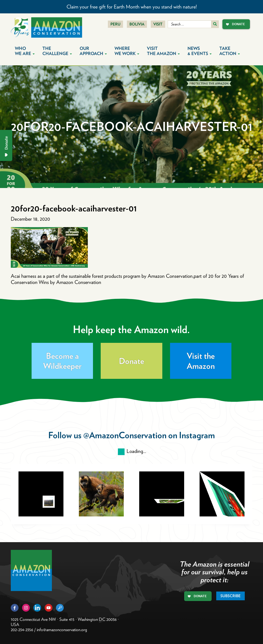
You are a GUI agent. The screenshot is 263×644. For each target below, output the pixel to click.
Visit (158, 24)
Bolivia (137, 24)
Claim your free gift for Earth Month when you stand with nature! (132, 7)
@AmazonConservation (125, 435)
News (200, 51)
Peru (115, 24)
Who (25, 51)
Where (127, 51)
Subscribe (231, 596)
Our (93, 51)
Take (230, 51)
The (57, 51)
